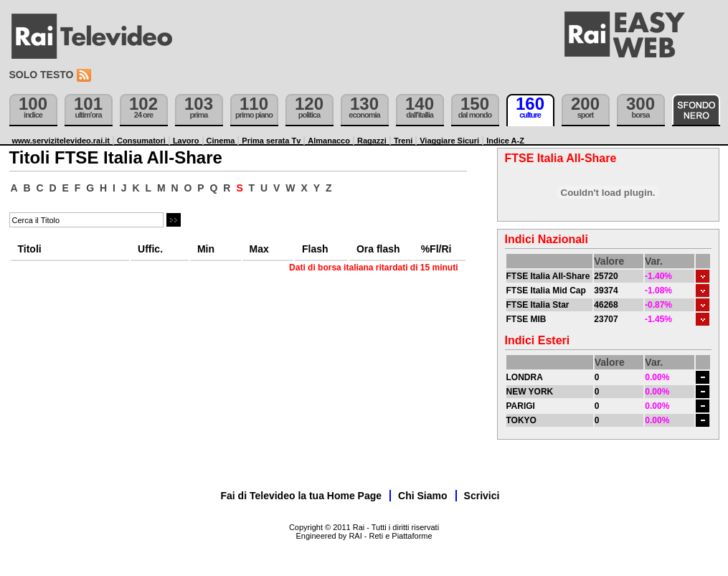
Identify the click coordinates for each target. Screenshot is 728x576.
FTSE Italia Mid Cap (546, 291)
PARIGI (521, 406)
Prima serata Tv (271, 141)
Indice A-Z (505, 141)
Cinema (221, 141)
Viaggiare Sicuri (449, 141)
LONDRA (525, 377)
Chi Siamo (422, 496)
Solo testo (42, 75)
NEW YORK (530, 392)
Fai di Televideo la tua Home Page (302, 496)
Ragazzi (372, 141)
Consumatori (141, 141)
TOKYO (521, 420)
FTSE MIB (526, 319)
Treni (403, 141)
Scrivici (482, 496)
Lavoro (186, 141)
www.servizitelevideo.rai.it (61, 141)
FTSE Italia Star (538, 305)
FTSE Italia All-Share (548, 276)
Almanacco (329, 141)
